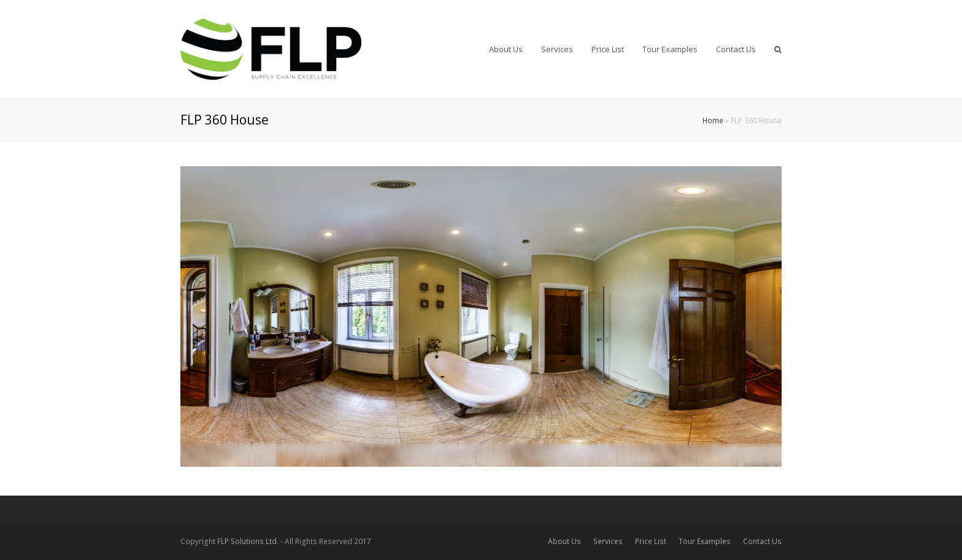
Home (713, 120)
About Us (564, 541)
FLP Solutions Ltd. (248, 541)
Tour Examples (705, 541)
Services (608, 541)
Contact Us (762, 541)
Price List (651, 541)
